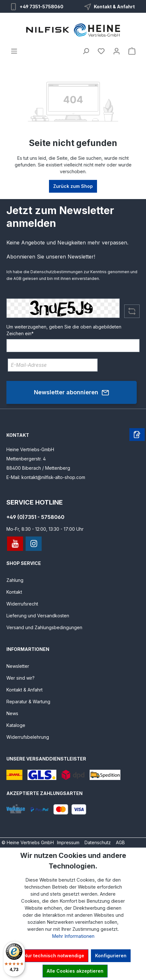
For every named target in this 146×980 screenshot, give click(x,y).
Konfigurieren (111, 956)
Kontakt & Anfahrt (114, 7)
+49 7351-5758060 (41, 7)
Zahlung (15, 580)
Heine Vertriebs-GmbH (30, 449)
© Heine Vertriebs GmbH (28, 842)
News (12, 713)
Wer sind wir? (20, 678)
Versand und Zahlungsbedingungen (44, 627)
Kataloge (16, 725)
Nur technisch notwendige (54, 956)
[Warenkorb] (132, 51)
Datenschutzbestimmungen (57, 272)
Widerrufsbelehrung (28, 737)
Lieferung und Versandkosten (38, 616)
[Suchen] (86, 51)
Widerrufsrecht (22, 604)
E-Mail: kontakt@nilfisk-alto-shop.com (46, 477)
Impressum (68, 842)
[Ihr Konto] (117, 51)
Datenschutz (98, 842)
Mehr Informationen (73, 936)
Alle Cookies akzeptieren (75, 971)
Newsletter (18, 666)
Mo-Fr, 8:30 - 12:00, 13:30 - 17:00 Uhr (45, 529)
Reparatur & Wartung (28, 702)
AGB (17, 278)
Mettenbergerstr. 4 (26, 459)
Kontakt (14, 592)
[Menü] (14, 51)
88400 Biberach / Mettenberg (38, 468)
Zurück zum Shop (73, 186)
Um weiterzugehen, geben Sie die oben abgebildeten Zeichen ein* (64, 330)
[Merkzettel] (101, 51)
